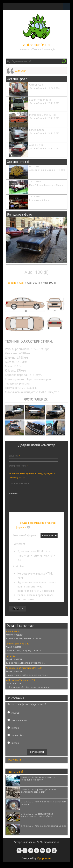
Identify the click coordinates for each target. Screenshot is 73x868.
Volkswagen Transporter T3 (20, 683)
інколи (15, 731)
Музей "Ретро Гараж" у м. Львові (46, 185)
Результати (15, 762)
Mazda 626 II (13, 634)
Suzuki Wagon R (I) (40, 100)
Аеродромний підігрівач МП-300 (47, 170)
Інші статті (15, 774)
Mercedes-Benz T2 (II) (42, 115)
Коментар (14, 494)
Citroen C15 (36, 85)
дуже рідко (18, 738)
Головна (11, 283)
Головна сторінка (19, 483)
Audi (22, 283)
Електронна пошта (18, 466)
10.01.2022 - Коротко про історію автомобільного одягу (39, 794)
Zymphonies (44, 861)
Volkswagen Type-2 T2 (18, 646)
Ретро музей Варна (40, 200)
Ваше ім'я (14, 456)
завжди (16, 716)
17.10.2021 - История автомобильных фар (44, 829)
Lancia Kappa (37, 130)
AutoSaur (20, 71)
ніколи (15, 746)
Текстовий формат (26, 538)
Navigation (67, 6)
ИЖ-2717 (11, 659)
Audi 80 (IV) (36, 145)
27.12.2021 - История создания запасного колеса (44, 806)
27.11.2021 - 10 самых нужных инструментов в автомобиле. (37, 818)
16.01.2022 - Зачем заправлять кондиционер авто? (38, 781)
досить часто (19, 723)
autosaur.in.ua (36, 45)
